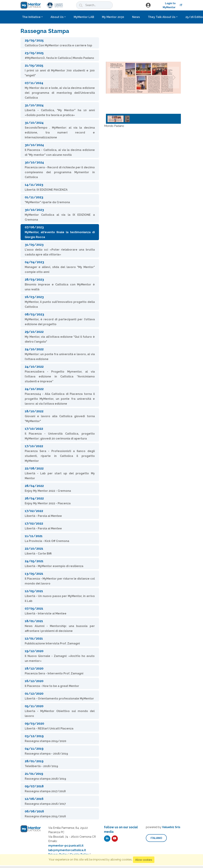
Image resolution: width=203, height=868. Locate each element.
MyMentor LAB (84, 17)
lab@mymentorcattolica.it (67, 850)
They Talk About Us (162, 17)
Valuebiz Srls (171, 827)
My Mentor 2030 (113, 17)
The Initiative (31, 17)
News (136, 17)
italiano (156, 838)
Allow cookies (144, 860)
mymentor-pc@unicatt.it (66, 846)
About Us (57, 17)
